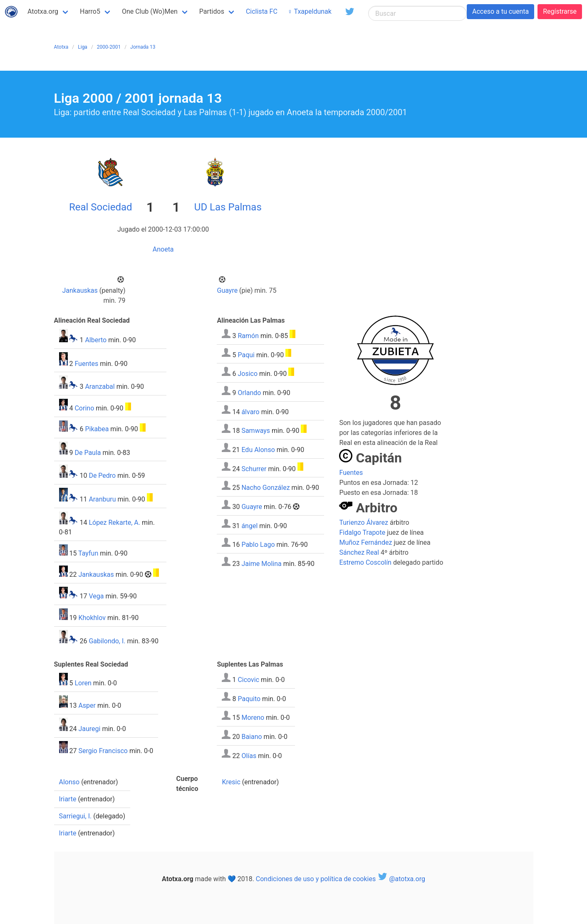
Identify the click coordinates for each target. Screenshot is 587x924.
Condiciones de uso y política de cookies (316, 879)
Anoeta (163, 249)
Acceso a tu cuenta (500, 11)
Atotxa (61, 47)
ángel (249, 525)
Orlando (249, 393)
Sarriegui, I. (76, 816)
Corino (84, 408)
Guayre (228, 290)
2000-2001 (109, 47)
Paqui (246, 355)
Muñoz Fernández (365, 542)
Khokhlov (92, 618)
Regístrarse (560, 11)
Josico (248, 374)
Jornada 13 (143, 47)
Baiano (251, 737)
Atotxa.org (43, 11)
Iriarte (68, 799)
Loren (83, 683)
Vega (96, 596)
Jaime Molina (261, 564)
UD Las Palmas (228, 207)
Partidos (212, 11)
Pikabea (97, 429)
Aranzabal (100, 387)
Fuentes (86, 363)
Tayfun (88, 553)
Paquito (249, 698)
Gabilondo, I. (107, 641)
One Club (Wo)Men (150, 11)
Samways (256, 431)
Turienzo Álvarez (364, 523)
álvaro (250, 411)
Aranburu (102, 499)
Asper (87, 705)
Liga (83, 47)
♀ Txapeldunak (310, 11)
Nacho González (265, 488)
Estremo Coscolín (365, 562)
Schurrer (254, 468)
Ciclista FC (262, 11)
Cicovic (248, 680)
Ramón (248, 336)
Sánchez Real (359, 552)
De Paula (88, 452)
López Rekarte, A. (114, 522)
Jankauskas (80, 290)
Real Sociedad (101, 207)
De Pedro (102, 476)
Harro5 (90, 11)
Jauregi (89, 729)
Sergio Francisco (103, 751)
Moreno (253, 718)
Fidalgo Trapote (362, 532)
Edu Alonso (258, 450)
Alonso (69, 782)
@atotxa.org (401, 879)
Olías (249, 755)
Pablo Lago (258, 545)
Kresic (231, 782)
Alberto (96, 340)
